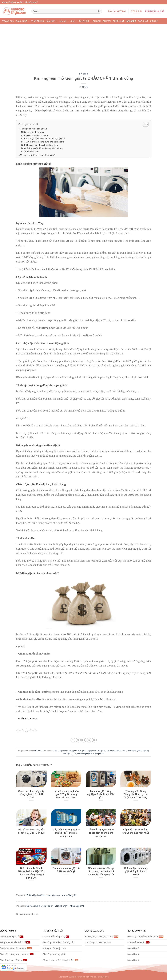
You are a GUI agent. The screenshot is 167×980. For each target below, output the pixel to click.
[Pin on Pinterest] (89, 740)
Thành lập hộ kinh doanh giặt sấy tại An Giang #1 (51, 895)
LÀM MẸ (64, 21)
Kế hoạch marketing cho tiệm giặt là (41, 145)
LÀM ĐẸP (51, 21)
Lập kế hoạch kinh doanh (36, 135)
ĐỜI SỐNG (131, 21)
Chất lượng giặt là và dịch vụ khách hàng (44, 148)
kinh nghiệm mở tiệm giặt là (65, 751)
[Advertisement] (83, 46)
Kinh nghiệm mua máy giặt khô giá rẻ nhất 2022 (136, 871)
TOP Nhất (143, 21)
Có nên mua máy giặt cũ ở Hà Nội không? (66, 870)
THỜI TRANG (38, 21)
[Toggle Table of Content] (144, 124)
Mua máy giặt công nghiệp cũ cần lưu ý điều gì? (101, 794)
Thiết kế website (85, 977)
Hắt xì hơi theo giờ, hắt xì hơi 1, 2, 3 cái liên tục (31, 831)
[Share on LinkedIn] (94, 740)
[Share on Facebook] (73, 740)
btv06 (85, 87)
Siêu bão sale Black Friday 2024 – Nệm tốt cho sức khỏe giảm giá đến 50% (31, 873)
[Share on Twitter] (78, 740)
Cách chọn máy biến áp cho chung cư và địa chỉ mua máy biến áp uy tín (101, 871)
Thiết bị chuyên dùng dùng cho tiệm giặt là (44, 142)
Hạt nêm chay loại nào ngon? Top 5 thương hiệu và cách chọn (66, 794)
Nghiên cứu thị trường (34, 132)
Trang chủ (8, 21)
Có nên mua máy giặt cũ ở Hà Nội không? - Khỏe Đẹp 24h (55, 906)
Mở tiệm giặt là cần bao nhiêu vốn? (37, 155)
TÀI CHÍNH (85, 21)
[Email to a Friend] (84, 740)
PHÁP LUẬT (119, 21)
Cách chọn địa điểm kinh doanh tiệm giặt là (45, 138)
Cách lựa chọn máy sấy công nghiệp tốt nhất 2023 (31, 794)
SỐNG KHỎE (23, 21)
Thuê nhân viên (31, 151)
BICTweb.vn (103, 977)
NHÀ (73, 21)
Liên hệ (154, 21)
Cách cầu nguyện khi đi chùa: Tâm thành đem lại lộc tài (101, 833)
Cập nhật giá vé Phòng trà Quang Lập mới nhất (136, 831)
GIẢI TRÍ (107, 21)
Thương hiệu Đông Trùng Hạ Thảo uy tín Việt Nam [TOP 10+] (136, 794)
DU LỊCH (97, 21)
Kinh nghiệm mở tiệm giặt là (33, 129)
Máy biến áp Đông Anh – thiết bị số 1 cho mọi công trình (66, 833)
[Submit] (99, 11)
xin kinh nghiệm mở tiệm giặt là (90, 754)
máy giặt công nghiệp (87, 751)
